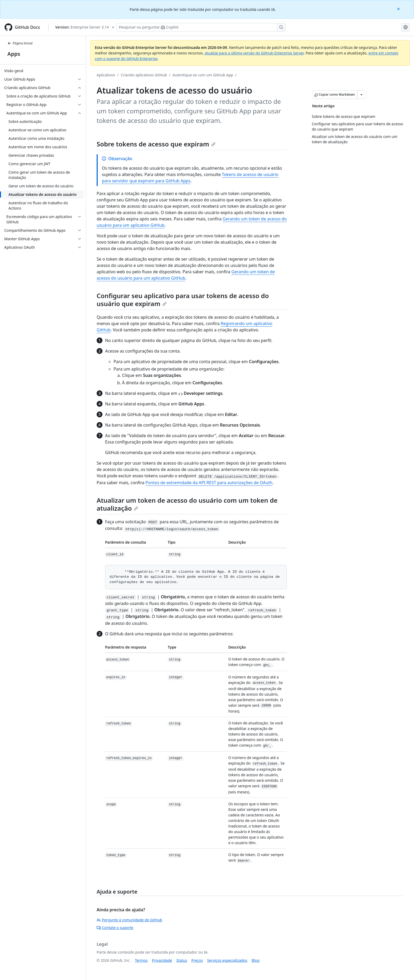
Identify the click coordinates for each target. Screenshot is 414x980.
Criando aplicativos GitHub (144, 75)
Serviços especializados (227, 960)
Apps (14, 54)
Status (182, 960)
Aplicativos (106, 75)
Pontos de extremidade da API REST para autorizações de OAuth (209, 483)
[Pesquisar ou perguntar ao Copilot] (201, 27)
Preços (197, 960)
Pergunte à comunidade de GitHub (129, 920)
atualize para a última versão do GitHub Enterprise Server (254, 53)
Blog (256, 960)
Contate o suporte (115, 928)
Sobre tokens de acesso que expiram (156, 144)
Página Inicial (20, 43)
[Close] (399, 9)
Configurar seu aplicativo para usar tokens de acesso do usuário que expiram (183, 300)
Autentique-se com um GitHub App (203, 75)
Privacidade (162, 960)
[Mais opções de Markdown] (361, 95)
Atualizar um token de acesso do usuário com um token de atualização (187, 504)
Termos (141, 960)
